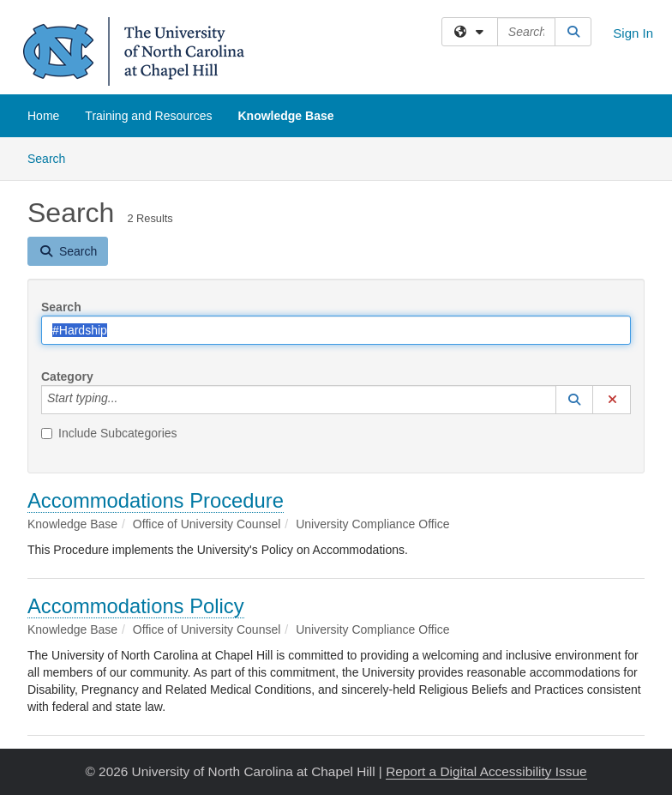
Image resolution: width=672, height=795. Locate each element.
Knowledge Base (285, 116)
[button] (574, 400)
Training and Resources (148, 116)
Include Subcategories (109, 433)
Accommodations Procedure (156, 500)
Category (67, 376)
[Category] (127, 400)
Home (43, 116)
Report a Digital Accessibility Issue (486, 771)
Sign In (633, 33)
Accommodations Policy (136, 606)
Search (53, 157)
